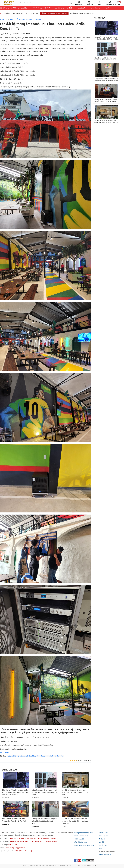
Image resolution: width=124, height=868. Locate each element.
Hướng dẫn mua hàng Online (84, 833)
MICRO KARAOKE (27, 8)
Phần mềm (103, 839)
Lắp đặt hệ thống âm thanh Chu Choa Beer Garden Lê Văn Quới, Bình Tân (36, 756)
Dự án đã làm (79, 3)
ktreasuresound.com (106, 855)
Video (100, 3)
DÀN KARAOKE (6, 8)
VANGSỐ (48, 8)
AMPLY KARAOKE (84, 8)
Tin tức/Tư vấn (110, 3)
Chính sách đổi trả (80, 839)
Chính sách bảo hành (81, 836)
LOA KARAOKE (16, 8)
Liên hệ (102, 842)
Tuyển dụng (103, 845)
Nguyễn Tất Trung (5, 34)
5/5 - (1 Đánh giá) (85, 761)
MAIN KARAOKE (39, 8)
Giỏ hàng (118, 3)
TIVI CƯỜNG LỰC (97, 8)
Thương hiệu (103, 833)
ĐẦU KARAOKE (72, 8)
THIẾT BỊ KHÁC (108, 8)
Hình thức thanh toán (81, 842)
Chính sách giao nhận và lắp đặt (85, 845)
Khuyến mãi (89, 3)
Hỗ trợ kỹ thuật (104, 836)
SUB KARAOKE (61, 8)
